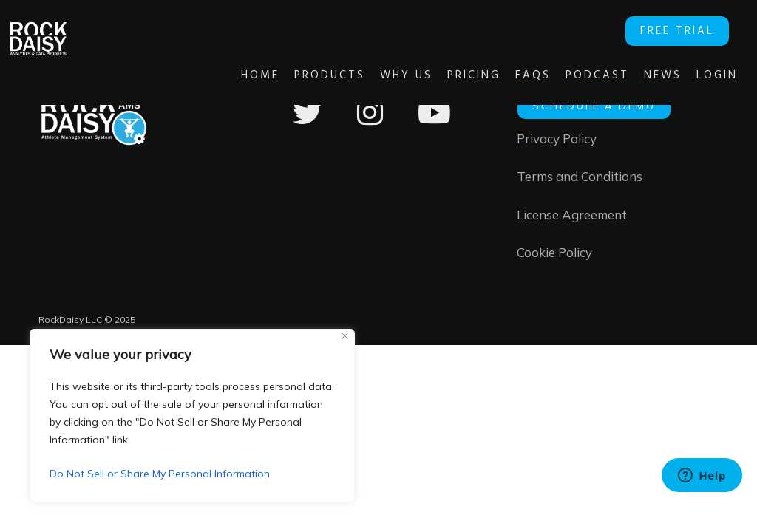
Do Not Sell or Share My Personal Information (160, 474)
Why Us (384, 75)
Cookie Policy (554, 255)
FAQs (511, 75)
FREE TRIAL (683, 30)
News (641, 75)
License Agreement (572, 217)
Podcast (575, 75)
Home (238, 75)
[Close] (345, 336)
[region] (192, 416)
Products (308, 75)
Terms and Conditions (580, 178)
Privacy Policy (557, 139)
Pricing (452, 75)
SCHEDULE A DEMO (594, 106)
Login (695, 75)
